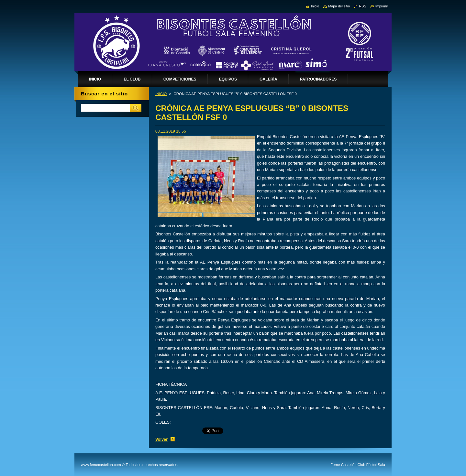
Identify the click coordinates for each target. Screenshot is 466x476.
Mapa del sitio (339, 6)
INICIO (161, 94)
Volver (161, 439)
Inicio (315, 6)
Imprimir (382, 6)
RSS (362, 6)
